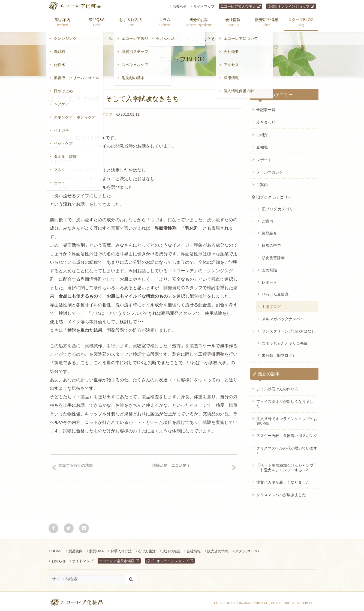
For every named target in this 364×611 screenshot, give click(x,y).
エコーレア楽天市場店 (238, 6)
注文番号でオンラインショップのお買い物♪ (287, 418)
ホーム (58, 36)
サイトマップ (204, 6)
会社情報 (194, 548)
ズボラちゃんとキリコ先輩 (285, 341)
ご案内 (262, 182)
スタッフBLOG (89, 36)
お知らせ (180, 6)
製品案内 (76, 548)
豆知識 (262, 145)
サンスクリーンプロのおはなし (288, 328)
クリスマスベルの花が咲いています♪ (287, 448)
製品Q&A (96, 548)
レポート (264, 157)
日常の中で (271, 243)
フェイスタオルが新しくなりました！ (285, 401)
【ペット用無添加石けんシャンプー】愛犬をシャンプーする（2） (285, 465)
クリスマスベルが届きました (281, 492)
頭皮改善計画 (273, 255)
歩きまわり (266, 119)
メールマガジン (270, 169)
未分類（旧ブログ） (279, 353)
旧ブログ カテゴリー (132, 36)
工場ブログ (171, 36)
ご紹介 (262, 132)
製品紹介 (269, 230)
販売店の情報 (218, 548)
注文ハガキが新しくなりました (283, 480)
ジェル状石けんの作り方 (277, 386)
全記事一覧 (266, 107)
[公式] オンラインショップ (288, 6)
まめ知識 (269, 267)
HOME (57, 548)
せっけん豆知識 (275, 292)
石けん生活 (147, 548)
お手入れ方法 (121, 548)
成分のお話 (171, 548)
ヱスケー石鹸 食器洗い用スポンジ (287, 433)
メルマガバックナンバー (283, 316)
